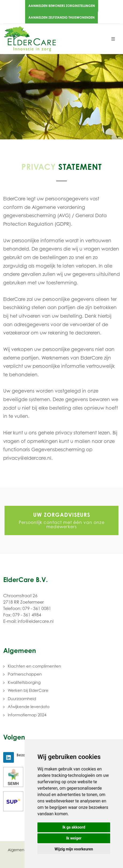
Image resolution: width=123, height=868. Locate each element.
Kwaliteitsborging (24, 682)
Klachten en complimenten (34, 666)
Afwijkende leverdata (29, 707)
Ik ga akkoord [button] (74, 827)
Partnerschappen (25, 674)
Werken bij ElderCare (28, 690)
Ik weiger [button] (74, 838)
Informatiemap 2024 (27, 715)
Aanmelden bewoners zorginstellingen (62, 6)
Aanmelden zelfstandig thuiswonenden (61, 17)
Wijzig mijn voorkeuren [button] (74, 849)
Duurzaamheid (22, 699)
